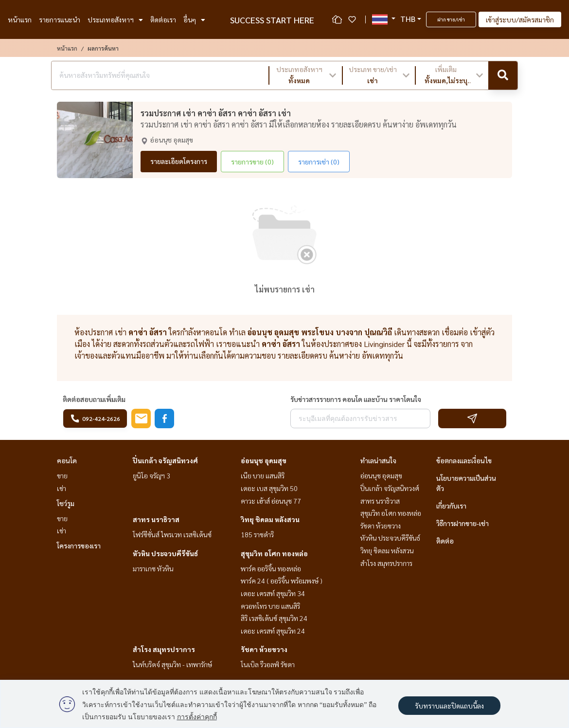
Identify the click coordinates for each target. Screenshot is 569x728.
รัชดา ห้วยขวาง (264, 649)
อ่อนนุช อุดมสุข (264, 460)
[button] (306, 75)
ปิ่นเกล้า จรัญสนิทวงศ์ (165, 460)
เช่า (62, 488)
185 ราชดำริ (257, 534)
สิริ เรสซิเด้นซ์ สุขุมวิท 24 (274, 618)
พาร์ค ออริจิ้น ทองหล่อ (271, 568)
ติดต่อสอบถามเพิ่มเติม (94, 399)
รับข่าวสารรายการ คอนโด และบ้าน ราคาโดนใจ (356, 399)
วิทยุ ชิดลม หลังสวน (270, 519)
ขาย (62, 475)
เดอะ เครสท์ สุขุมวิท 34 (273, 593)
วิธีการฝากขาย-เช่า (462, 523)
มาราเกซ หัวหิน (153, 568)
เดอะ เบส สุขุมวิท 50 (269, 488)
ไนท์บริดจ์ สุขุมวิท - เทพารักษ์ (172, 664)
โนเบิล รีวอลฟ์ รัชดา (268, 664)
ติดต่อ (445, 541)
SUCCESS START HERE (272, 20)
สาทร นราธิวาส (156, 519)
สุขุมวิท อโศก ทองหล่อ (274, 553)
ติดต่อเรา (163, 19)
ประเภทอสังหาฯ (115, 19)
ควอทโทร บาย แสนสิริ (270, 606)
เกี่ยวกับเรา (451, 506)
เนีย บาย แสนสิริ (263, 475)
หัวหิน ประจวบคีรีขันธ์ (165, 553)
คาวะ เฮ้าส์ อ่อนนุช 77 (271, 501)
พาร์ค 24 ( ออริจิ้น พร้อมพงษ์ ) (282, 581)
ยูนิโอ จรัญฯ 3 (151, 475)
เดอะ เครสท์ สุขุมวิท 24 (273, 631)
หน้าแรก (20, 19)
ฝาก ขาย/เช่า (451, 19)
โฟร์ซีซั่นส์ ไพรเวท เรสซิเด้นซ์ (172, 534)
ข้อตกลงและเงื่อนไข (464, 460)
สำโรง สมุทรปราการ (164, 649)
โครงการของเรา (79, 546)
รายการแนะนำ (60, 19)
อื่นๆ (194, 19)
